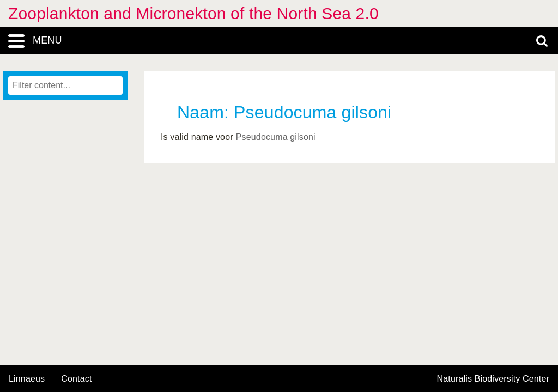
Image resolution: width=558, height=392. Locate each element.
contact (76, 379)
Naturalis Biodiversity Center (493, 379)
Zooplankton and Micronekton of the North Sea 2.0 (193, 13)
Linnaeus (27, 379)
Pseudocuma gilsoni (276, 137)
